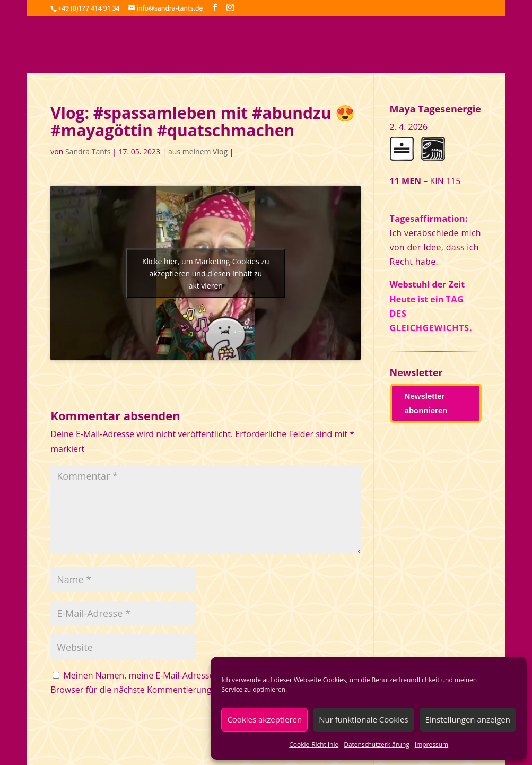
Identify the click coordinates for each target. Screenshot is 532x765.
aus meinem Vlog (198, 151)
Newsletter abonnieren (426, 403)
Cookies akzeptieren (264, 719)
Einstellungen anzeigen (468, 719)
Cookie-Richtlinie (314, 745)
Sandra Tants (88, 151)
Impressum (431, 745)
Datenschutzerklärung (377, 745)
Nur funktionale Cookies (363, 719)
